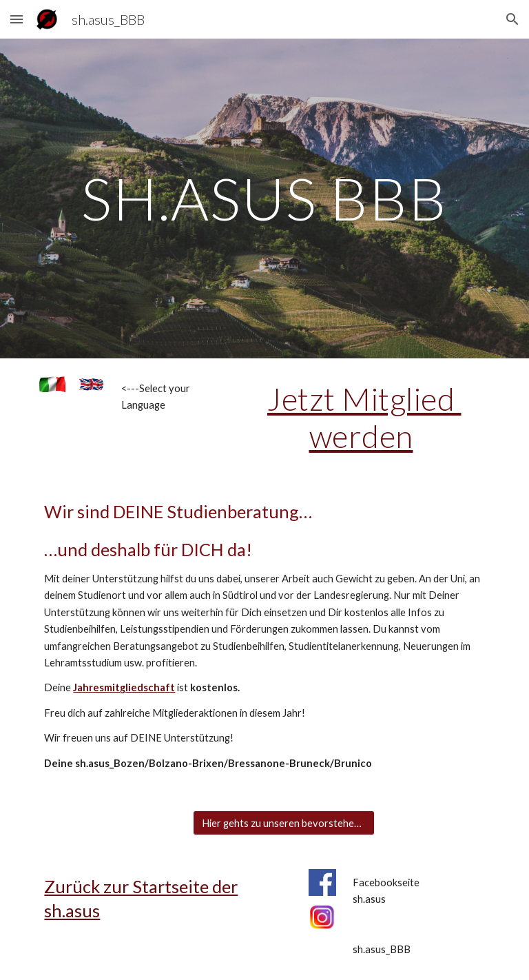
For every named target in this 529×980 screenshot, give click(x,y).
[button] (17, 19)
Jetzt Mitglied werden (364, 417)
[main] (264, 198)
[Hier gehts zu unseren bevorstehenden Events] (283, 823)
